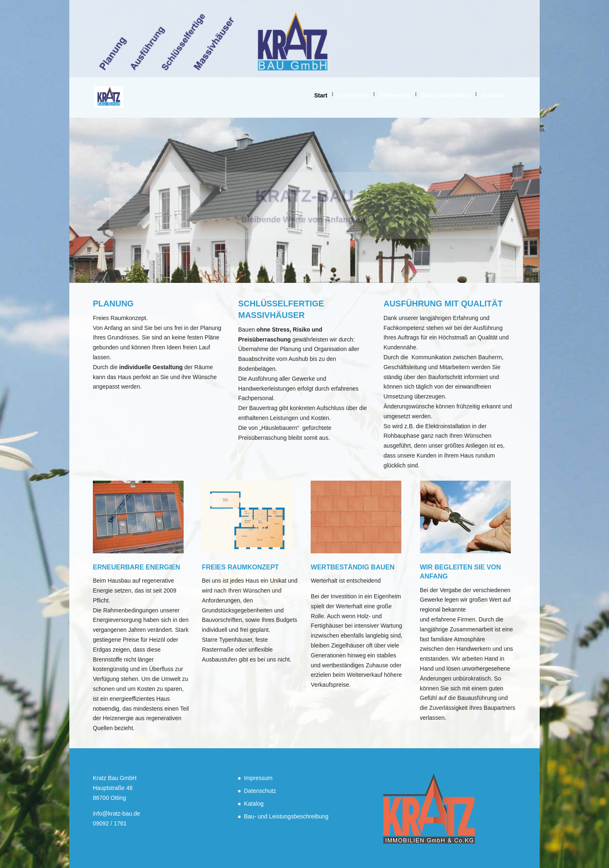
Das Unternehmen (446, 95)
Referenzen (395, 95)
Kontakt (492, 95)
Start (321, 95)
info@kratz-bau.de (117, 813)
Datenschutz (260, 791)
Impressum (258, 778)
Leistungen (353, 95)
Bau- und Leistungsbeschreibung (286, 816)
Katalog (254, 804)
